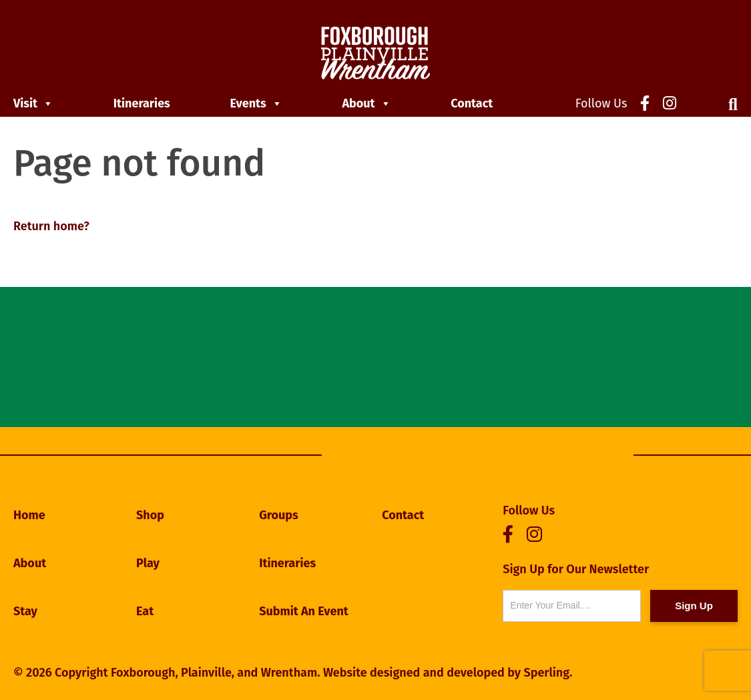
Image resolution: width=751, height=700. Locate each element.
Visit (33, 103)
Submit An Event (304, 611)
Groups (279, 515)
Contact (472, 103)
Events (256, 103)
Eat (145, 611)
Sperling (546, 673)
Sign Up (694, 606)
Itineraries (142, 103)
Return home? (51, 226)
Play (148, 563)
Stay (25, 611)
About (366, 103)
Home (29, 515)
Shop (150, 515)
